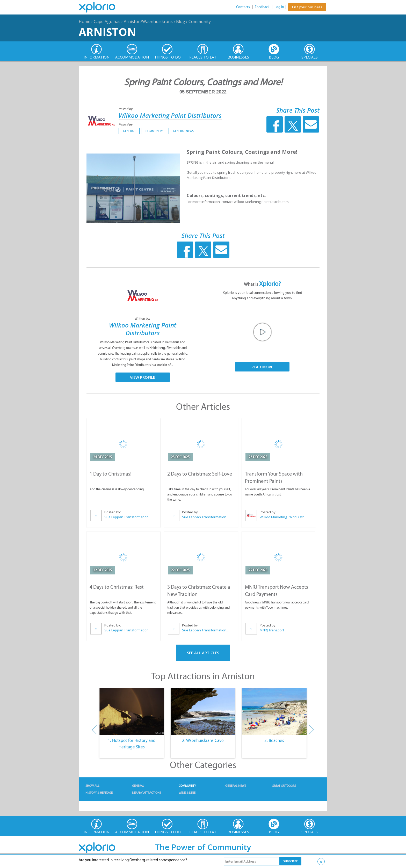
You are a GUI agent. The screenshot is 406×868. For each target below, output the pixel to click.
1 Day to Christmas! (111, 474)
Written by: (143, 319)
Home (85, 21)
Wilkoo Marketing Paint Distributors (170, 115)
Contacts (243, 7)
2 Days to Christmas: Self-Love (200, 474)
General (129, 131)
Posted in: (125, 125)
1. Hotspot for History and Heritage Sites (132, 744)
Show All (92, 786)
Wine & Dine (187, 793)
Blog (181, 21)
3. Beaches (274, 740)
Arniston (107, 32)
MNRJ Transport (272, 630)
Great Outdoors (284, 786)
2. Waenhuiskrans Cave (203, 740)
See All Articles (203, 653)
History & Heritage (99, 793)
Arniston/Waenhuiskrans (148, 21)
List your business (307, 7)
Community (200, 21)
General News (183, 131)
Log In (279, 7)
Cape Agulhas (107, 21)
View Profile (143, 377)
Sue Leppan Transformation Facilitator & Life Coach (128, 517)
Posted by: (126, 109)
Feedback (262, 7)
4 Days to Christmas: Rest (117, 587)
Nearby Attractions (147, 793)
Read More (262, 367)
